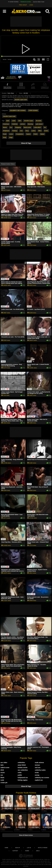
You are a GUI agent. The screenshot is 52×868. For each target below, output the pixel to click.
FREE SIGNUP (23, 5)
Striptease (6, 131)
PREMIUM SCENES (26, 2)
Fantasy (15, 131)
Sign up (18, 848)
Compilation (20, 134)
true (21, 131)
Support (15, 851)
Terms (27, 851)
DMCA (38, 851)
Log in (29, 848)
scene (11, 134)
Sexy (27, 131)
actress (23, 124)
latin (20, 121)
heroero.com (29, 855)
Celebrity (15, 124)
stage (11, 137)
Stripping (18, 127)
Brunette (39, 121)
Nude (5, 134)
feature (28, 134)
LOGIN (31, 5)
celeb (14, 121)
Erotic (46, 131)
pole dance (39, 124)
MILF (40, 131)
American (6, 124)
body (5, 137)
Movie (5, 127)
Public (36, 134)
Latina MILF (37, 127)
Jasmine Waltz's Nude (39, 2)
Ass (11, 127)
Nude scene (27, 127)
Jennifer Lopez (28, 121)
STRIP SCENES (33, 110)
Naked (42, 134)
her (45, 127)
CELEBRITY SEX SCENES (18, 110)
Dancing (30, 124)
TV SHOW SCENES (13, 2)
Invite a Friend (43, 848)
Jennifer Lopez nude (21, 100)
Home (6, 848)
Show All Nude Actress (26, 835)
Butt (8, 121)
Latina (33, 131)
